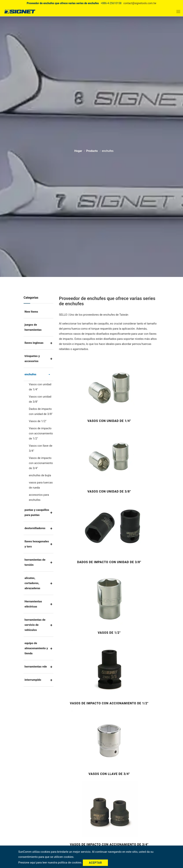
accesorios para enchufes (39, 497)
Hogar (79, 151)
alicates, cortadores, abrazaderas (32, 583)
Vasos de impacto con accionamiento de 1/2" (41, 433)
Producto (92, 151)
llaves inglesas (34, 343)
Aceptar (95, 863)
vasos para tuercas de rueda (41, 485)
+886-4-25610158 (111, 3)
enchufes (30, 374)
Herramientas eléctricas (33, 604)
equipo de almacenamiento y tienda (36, 648)
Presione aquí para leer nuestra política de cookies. (51, 863)
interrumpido (33, 680)
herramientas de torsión (35, 562)
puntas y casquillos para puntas (37, 512)
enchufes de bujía (40, 475)
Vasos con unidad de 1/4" (40, 387)
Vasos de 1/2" (38, 421)
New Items (31, 312)
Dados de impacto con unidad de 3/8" (41, 411)
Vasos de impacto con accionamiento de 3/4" (41, 463)
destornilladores (35, 528)
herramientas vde (36, 667)
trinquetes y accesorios (32, 359)
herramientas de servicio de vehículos (35, 625)
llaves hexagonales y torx (37, 544)
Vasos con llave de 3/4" (41, 448)
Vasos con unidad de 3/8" (40, 399)
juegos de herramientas (33, 327)
